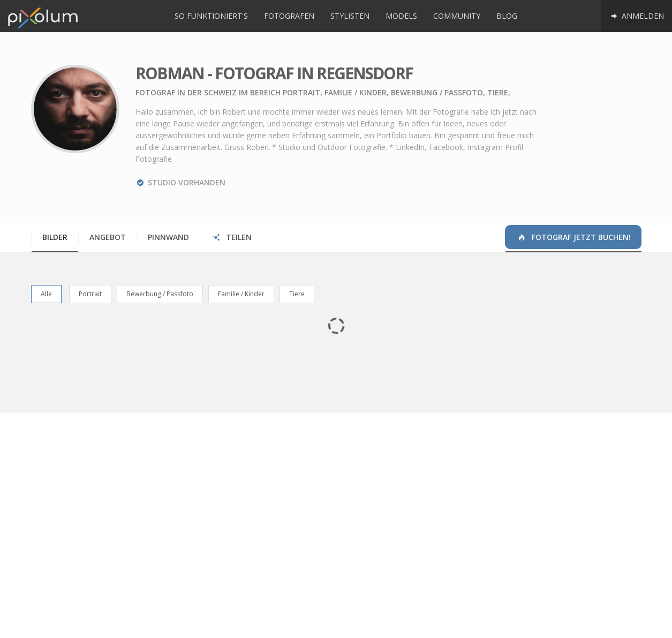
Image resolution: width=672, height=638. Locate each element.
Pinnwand (168, 237)
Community (457, 16)
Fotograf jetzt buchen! (573, 237)
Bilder (55, 237)
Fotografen (289, 16)
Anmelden (636, 16)
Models (401, 16)
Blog (507, 16)
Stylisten (350, 16)
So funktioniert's (211, 16)
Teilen (232, 237)
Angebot (108, 237)
